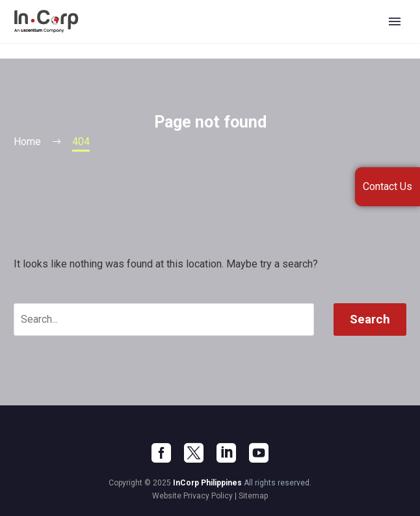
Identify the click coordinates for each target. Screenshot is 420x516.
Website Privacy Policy (192, 496)
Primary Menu (395, 21)
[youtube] (259, 453)
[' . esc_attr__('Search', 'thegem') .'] (164, 319)
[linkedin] (226, 453)
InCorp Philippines (207, 483)
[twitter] (194, 453)
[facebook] (161, 453)
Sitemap (253, 496)
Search (370, 319)
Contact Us (387, 186)
